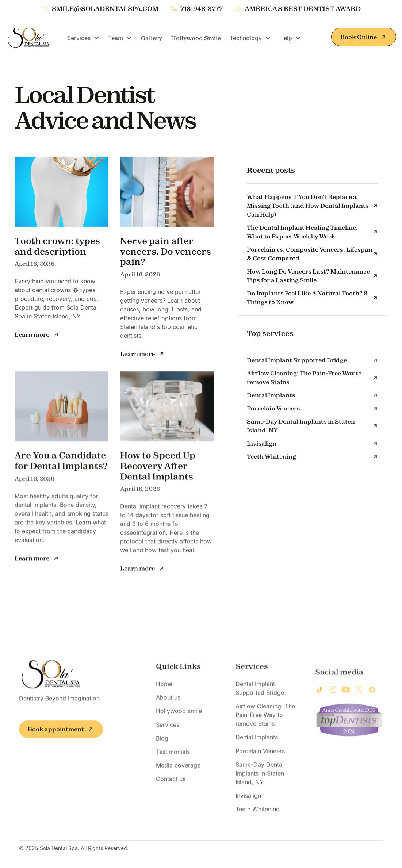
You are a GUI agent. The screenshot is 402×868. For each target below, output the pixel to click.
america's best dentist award (303, 9)
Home (164, 691)
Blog (162, 745)
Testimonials (173, 759)
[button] (83, 38)
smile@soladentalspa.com (105, 9)
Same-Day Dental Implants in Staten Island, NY (260, 780)
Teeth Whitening (258, 816)
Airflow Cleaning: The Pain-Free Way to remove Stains (265, 722)
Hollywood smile (179, 718)
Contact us (171, 786)
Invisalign (248, 803)
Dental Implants (257, 744)
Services (168, 731)
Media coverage (178, 772)
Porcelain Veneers (260, 758)
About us (168, 704)
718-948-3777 (202, 9)
